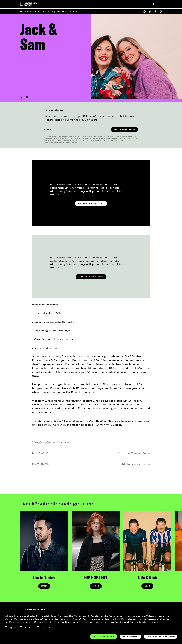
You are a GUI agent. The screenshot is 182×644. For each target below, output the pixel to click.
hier (76, 142)
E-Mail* (48, 129)
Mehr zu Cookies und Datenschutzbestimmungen (133, 622)
